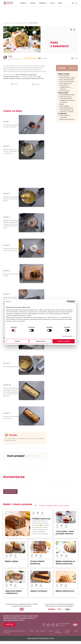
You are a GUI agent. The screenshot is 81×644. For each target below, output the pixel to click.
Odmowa (17, 341)
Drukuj (75, 58)
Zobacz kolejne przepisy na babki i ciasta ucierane (11, 494)
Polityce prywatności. (19, 321)
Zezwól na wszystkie (64, 341)
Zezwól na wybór (40, 341)
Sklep (60, 3)
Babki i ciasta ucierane (22, 23)
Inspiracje (43, 3)
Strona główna (7, 23)
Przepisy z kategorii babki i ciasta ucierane (52, 508)
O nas (52, 3)
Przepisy (23, 3)
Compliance (51, 634)
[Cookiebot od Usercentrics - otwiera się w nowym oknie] (68, 302)
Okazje (33, 3)
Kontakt (76, 634)
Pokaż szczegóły (67, 336)
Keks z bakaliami (33, 23)
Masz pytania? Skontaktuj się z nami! (41, 641)
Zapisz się (9, 627)
